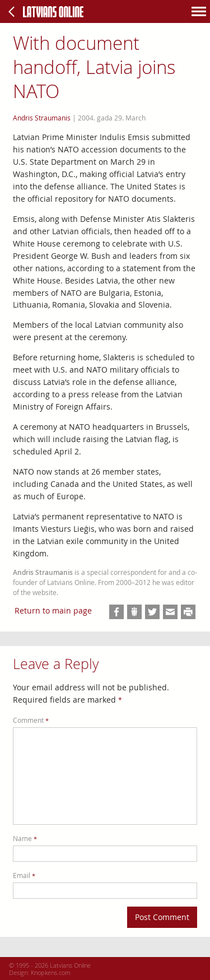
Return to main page (53, 610)
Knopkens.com (51, 972)
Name (25, 839)
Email (24, 876)
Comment (31, 720)
